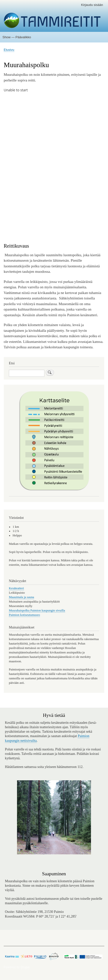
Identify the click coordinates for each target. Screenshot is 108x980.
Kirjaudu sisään (92, 5)
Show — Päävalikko (17, 37)
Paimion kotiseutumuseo (24, 615)
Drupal (25, 967)
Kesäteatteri (16, 588)
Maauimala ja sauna (21, 597)
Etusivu (9, 50)
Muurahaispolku (19, 610)
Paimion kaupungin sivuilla (47, 610)
